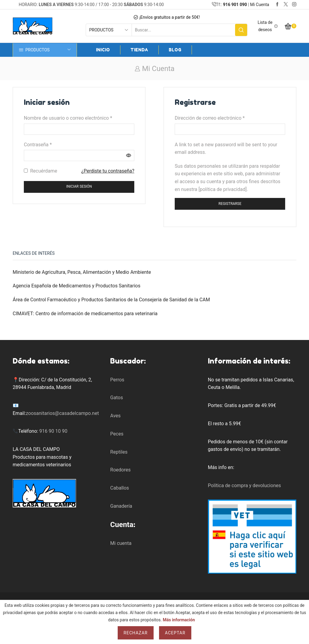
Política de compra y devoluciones (244, 485)
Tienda (139, 50)
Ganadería (121, 506)
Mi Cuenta (260, 5)
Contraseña (38, 144)
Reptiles (119, 452)
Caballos (119, 488)
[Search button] (241, 30)
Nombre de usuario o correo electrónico (68, 118)
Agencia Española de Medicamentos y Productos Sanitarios (76, 286)
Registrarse (230, 204)
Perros (117, 380)
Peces (117, 434)
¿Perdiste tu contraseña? (108, 171)
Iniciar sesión (79, 186)
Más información (179, 620)
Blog (175, 50)
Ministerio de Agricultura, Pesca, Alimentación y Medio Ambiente (82, 272)
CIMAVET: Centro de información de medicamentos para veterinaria (85, 314)
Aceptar (175, 633)
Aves (115, 416)
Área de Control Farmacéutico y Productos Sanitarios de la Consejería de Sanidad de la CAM (111, 300)
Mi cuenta (121, 543)
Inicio (103, 50)
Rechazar (136, 633)
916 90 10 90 (53, 431)
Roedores (120, 470)
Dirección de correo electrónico (210, 118)
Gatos (116, 398)
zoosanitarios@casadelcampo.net (62, 413)
